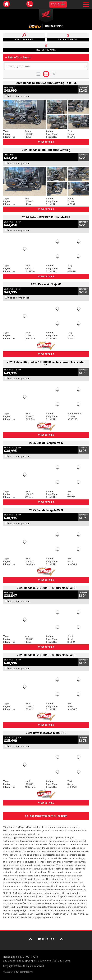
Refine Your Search (18, 57)
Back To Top (46, 939)
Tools (58, 4)
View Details (46, 142)
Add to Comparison (19, 96)
